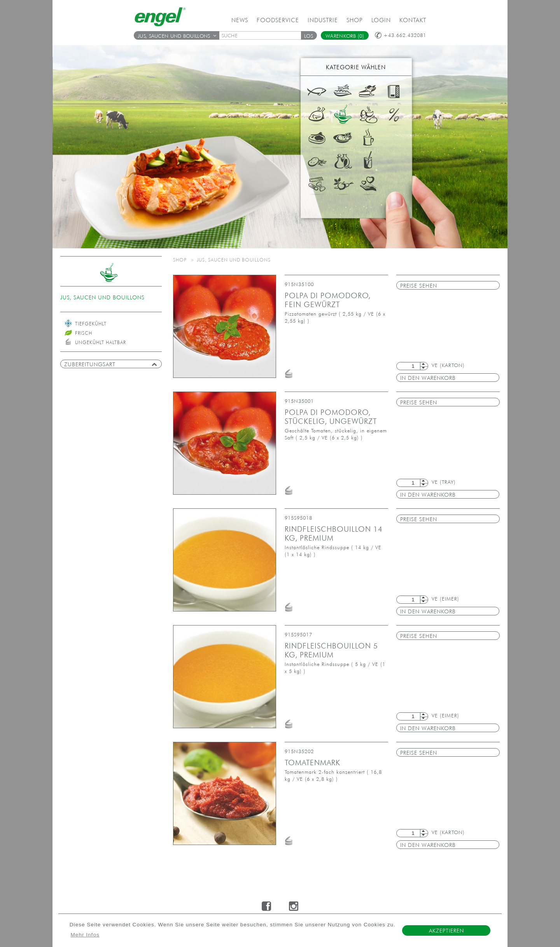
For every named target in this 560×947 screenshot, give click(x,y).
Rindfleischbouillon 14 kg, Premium (334, 533)
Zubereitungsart (111, 364)
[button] (309, 35)
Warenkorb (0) (345, 36)
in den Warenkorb (428, 378)
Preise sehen (419, 286)
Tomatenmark (312, 763)
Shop (355, 20)
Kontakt (413, 20)
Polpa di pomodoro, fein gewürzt (328, 300)
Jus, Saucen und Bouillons (177, 36)
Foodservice (278, 20)
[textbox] (263, 35)
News (240, 20)
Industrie (323, 20)
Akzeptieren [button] (446, 931)
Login (381, 20)
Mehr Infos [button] (85, 935)
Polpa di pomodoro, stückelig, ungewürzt (331, 417)
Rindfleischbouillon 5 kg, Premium (331, 650)
